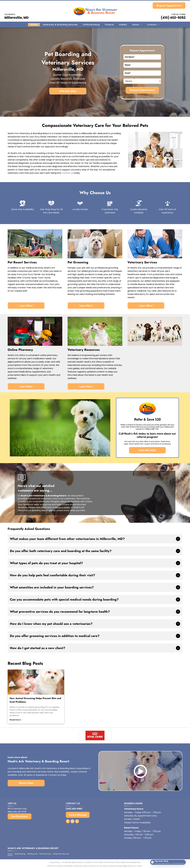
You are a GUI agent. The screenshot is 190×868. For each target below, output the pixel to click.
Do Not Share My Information (73, 865)
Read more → (16, 720)
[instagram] (72, 824)
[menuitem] (34, 25)
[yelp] (77, 824)
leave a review (63, 507)
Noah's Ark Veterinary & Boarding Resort (33, 850)
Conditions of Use (91, 865)
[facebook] (68, 824)
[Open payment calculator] (167, 864)
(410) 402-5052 (173, 18)
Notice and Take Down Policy (109, 865)
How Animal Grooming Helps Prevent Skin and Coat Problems (35, 700)
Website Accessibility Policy (131, 865)
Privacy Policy (54, 865)
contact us (68, 173)
